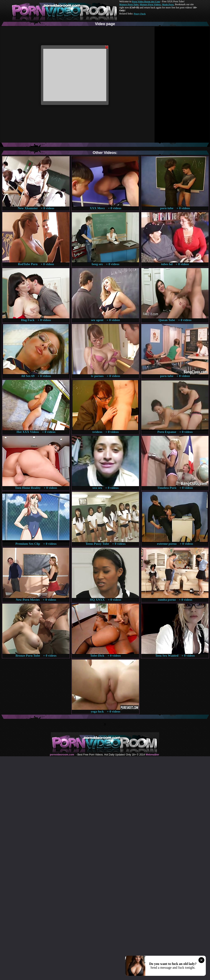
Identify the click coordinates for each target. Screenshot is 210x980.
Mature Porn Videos (150, 4)
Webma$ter (152, 755)
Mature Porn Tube (129, 4)
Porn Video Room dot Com (146, 1)
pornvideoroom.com (62, 755)
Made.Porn (168, 4)
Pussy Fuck (140, 14)
